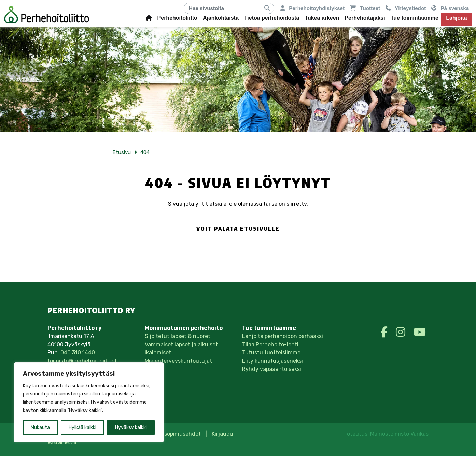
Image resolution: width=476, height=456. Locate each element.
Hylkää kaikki (82, 427)
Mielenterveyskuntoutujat (178, 361)
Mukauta (40, 427)
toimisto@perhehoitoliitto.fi (83, 361)
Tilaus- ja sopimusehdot (170, 434)
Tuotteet (365, 8)
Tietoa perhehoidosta (272, 18)
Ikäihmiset (158, 353)
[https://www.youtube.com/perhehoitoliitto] (420, 332)
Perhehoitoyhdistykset (312, 8)
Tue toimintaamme (415, 18)
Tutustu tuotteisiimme (271, 353)
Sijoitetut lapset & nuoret (178, 336)
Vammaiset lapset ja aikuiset (181, 344)
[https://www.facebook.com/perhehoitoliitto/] (386, 332)
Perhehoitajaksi (365, 18)
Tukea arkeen (322, 18)
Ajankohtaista (221, 18)
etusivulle (260, 229)
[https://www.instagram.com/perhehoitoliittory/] (402, 332)
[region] (89, 402)
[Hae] (222, 8)
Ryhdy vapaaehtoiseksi (272, 369)
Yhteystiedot (406, 8)
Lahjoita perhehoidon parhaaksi (283, 336)
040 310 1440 (78, 353)
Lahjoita (456, 18)
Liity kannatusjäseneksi (272, 361)
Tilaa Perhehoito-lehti (270, 344)
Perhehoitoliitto (177, 18)
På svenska (450, 8)
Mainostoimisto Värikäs (399, 434)
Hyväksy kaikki (131, 427)
